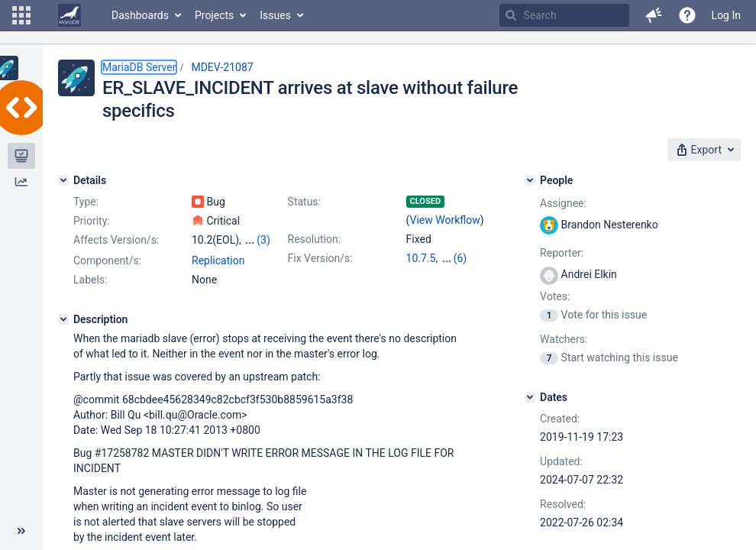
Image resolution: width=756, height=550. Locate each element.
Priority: (92, 221)
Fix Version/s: (320, 258)
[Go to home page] (69, 15)
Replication (218, 260)
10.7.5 (421, 258)
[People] (530, 180)
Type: (86, 202)
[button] (21, 15)
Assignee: (563, 203)
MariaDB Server (139, 67)
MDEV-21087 (222, 67)
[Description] (63, 319)
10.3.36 (459, 258)
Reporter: (562, 253)
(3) (263, 240)
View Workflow (445, 220)
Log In (726, 15)
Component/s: (107, 260)
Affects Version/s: (116, 240)
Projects (214, 15)
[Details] (63, 180)
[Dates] (530, 397)
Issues (275, 15)
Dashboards (140, 15)
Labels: (90, 280)
